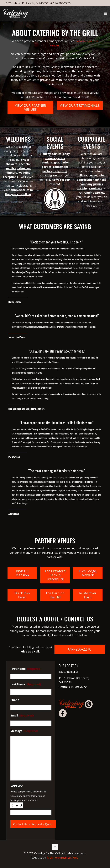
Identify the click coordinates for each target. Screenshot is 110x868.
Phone (15, 700)
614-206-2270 (78, 687)
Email (22, 716)
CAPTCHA (17, 786)
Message (24, 731)
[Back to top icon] (55, 847)
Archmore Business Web (63, 857)
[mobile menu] (106, 13)
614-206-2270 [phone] (62, 3)
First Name (26, 669)
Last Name (26, 684)
